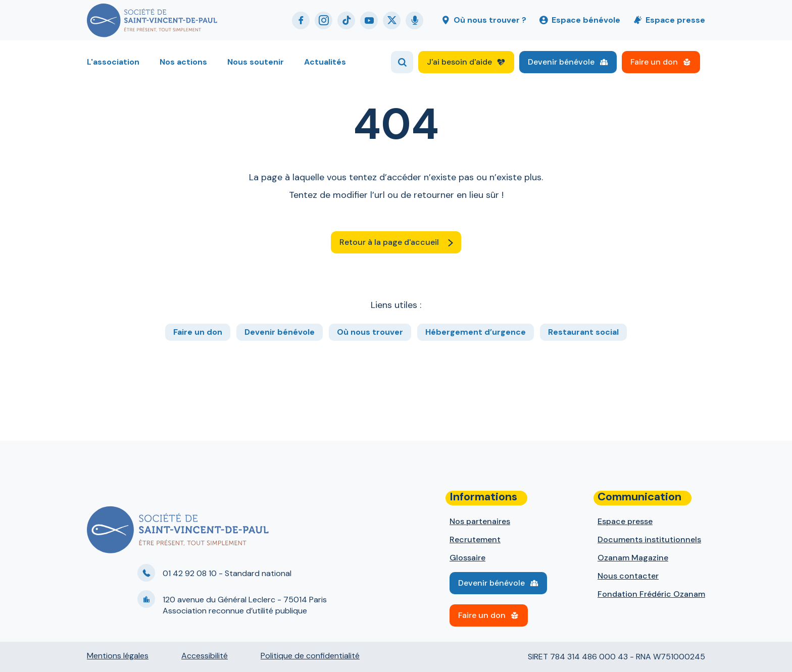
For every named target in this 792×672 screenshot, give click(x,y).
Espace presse (675, 20)
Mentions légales (118, 656)
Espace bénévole (586, 20)
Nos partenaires (480, 521)
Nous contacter (628, 576)
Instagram (324, 20)
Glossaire (467, 558)
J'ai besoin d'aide (459, 62)
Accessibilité (205, 656)
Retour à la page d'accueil (389, 242)
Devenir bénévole (561, 62)
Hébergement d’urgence (476, 332)
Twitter (392, 20)
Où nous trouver (370, 332)
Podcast (414, 20)
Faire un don (654, 62)
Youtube (369, 20)
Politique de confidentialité (310, 656)
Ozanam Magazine (633, 558)
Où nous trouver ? (490, 20)
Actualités (325, 62)
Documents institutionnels (649, 539)
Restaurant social (583, 332)
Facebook (301, 20)
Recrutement (475, 539)
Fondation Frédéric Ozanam (651, 594)
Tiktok (346, 20)
